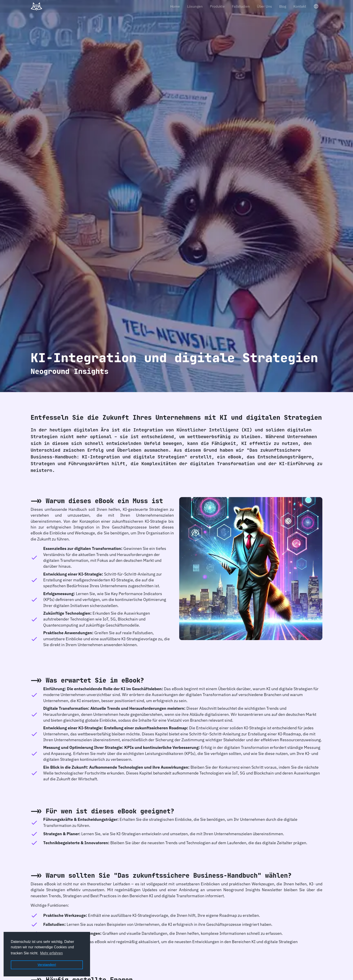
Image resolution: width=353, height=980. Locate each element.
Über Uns (264, 6)
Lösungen (195, 6)
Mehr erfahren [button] (51, 953)
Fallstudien (241, 6)
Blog (283, 6)
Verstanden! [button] (47, 965)
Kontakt (300, 6)
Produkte (217, 6)
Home (175, 6)
